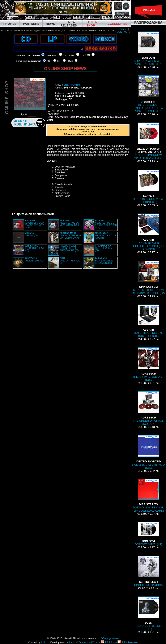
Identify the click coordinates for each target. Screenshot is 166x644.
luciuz (44, 643)
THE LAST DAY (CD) (34, 260)
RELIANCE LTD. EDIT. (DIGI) (148, 614)
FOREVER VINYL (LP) (148, 534)
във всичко (33, 55)
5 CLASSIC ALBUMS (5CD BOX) (148, 452)
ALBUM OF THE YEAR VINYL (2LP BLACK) (71, 236)
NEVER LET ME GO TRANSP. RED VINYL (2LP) (35, 224)
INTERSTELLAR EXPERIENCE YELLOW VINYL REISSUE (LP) (148, 94)
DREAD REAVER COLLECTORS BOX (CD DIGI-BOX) (148, 232)
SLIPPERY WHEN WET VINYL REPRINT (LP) (148, 49)
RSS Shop (109, 643)
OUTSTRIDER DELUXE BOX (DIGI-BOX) (148, 321)
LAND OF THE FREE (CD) (70, 261)
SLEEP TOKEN (71, 85)
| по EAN (85, 55)
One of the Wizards (90, 643)
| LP (59, 61)
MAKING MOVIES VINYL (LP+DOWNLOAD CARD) (148, 496)
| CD (49, 61)
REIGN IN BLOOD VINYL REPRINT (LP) (148, 187)
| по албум (69, 55)
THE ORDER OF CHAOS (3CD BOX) (148, 408)
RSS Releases (128, 643)
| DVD (70, 61)
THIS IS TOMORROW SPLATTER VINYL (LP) (148, 141)
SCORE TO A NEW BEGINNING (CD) (104, 261)
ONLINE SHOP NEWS (65, 69)
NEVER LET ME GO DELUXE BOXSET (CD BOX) (106, 224)
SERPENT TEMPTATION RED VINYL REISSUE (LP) (148, 278)
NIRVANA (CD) (32, 234)
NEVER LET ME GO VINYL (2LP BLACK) (69, 223)
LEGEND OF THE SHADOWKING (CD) (70, 248)
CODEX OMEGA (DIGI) (148, 571)
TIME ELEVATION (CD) (104, 248)
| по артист (52, 55)
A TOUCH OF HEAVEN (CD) (35, 248)
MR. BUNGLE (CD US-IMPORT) (106, 236)
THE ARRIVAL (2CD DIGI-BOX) (148, 364)
